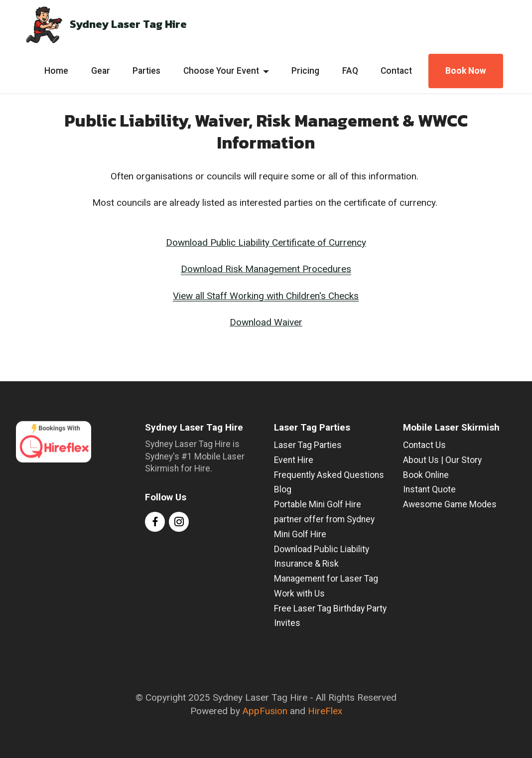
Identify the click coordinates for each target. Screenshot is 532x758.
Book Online (426, 475)
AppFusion (265, 711)
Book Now (466, 71)
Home (56, 71)
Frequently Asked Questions (329, 475)
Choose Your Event (221, 71)
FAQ (350, 71)
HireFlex (325, 711)
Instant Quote (429, 489)
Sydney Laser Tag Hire (128, 24)
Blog (283, 489)
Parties (146, 71)
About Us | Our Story (442, 460)
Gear (101, 71)
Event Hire (294, 460)
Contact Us (424, 445)
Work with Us (299, 594)
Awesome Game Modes (450, 504)
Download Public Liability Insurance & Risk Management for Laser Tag (326, 564)
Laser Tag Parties (308, 445)
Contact (396, 71)
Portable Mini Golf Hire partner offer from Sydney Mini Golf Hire (324, 519)
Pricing (305, 71)
